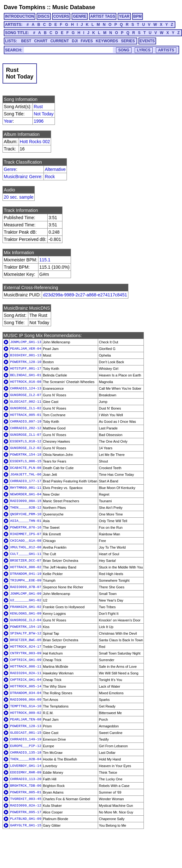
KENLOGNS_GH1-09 (26, 614)
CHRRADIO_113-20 (26, 779)
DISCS (44, 16)
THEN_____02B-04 (26, 759)
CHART (41, 41)
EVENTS (147, 41)
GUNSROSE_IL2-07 (26, 395)
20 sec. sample (19, 197)
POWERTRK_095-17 (26, 812)
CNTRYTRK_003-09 (26, 653)
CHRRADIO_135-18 (26, 753)
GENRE (80, 16)
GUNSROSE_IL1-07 (26, 435)
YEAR (124, 16)
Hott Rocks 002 (35, 142)
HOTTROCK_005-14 (26, 686)
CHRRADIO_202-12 (26, 428)
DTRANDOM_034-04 (26, 693)
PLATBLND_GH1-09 (26, 819)
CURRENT (60, 41)
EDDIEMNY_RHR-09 (26, 772)
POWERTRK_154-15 (26, 627)
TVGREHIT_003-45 (26, 799)
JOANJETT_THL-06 (26, 475)
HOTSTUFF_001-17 (26, 369)
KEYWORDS (107, 41)
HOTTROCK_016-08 (26, 382)
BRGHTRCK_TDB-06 (26, 786)
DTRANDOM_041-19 (26, 574)
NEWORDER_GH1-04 (26, 494)
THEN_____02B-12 (26, 508)
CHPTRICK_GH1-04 (26, 680)
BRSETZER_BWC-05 (26, 640)
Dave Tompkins (25, 7)
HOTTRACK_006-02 (26, 567)
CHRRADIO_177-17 (26, 481)
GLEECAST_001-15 (26, 733)
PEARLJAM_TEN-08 (26, 719)
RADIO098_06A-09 (26, 700)
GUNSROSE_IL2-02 (26, 448)
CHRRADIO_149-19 (26, 739)
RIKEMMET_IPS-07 (26, 534)
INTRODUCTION (20, 16)
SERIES (128, 41)
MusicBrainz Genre (23, 177)
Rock (50, 177)
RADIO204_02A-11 (26, 673)
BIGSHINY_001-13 (26, 355)
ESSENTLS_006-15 (26, 461)
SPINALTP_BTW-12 (26, 633)
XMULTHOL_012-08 (26, 547)
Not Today (44, 114)
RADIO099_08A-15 (26, 501)
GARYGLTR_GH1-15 (26, 825)
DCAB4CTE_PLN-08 (26, 468)
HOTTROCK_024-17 (26, 647)
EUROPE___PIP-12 (26, 746)
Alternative (55, 169)
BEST (26, 41)
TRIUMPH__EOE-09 (26, 580)
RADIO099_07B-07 (26, 587)
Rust (38, 107)
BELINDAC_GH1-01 (26, 375)
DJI (75, 41)
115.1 (45, 260)
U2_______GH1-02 (26, 600)
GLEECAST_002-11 (26, 402)
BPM (138, 16)
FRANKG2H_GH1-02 (26, 607)
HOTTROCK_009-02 (26, 713)
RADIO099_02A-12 (26, 806)
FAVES (87, 41)
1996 (39, 121)
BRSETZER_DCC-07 (26, 561)
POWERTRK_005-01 (26, 792)
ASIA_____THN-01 (26, 521)
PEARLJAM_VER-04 (26, 349)
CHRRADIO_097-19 (26, 422)
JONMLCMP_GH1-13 (26, 342)
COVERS (61, 16)
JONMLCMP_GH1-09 (26, 594)
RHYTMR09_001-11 (26, 488)
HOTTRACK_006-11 (26, 667)
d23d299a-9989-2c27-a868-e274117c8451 (85, 295)
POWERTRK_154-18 (26, 455)
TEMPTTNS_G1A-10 (26, 706)
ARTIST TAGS (103, 16)
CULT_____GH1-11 (26, 554)
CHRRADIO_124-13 (26, 388)
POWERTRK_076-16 (26, 527)
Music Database (74, 7)
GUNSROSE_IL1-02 (26, 408)
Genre (10, 169)
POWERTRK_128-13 (26, 726)
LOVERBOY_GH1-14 (26, 766)
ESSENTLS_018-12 (26, 441)
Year (8, 121)
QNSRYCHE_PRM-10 (26, 514)
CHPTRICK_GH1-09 (26, 660)
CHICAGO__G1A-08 (26, 541)
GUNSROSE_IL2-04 (26, 620)
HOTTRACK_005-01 (26, 415)
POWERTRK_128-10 (26, 362)
